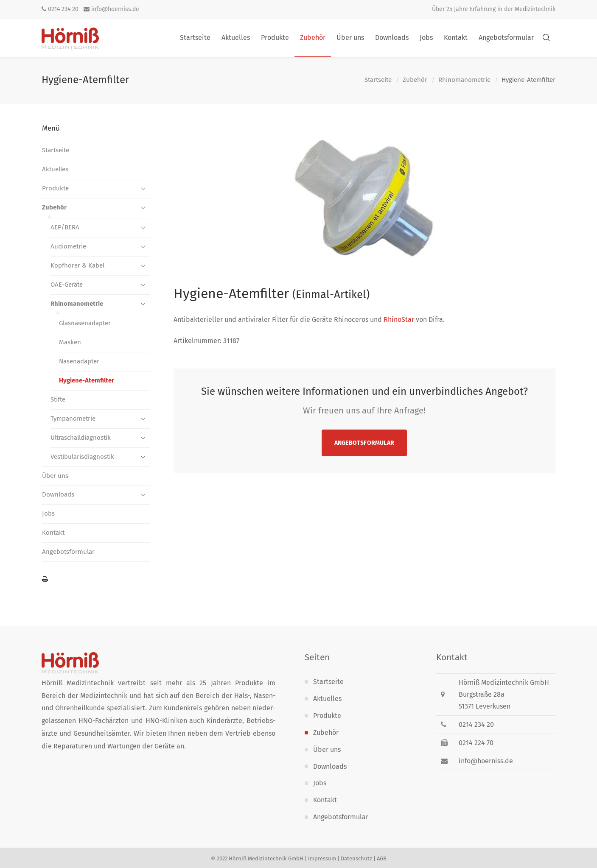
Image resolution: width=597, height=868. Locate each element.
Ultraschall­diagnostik (81, 438)
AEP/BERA (65, 227)
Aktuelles (55, 169)
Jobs (48, 514)
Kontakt (53, 533)
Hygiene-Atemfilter (87, 380)
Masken (70, 342)
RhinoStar (399, 320)
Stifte (58, 399)
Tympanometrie (73, 419)
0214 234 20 (60, 9)
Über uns (55, 476)
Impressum (322, 858)
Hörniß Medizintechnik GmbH (266, 858)
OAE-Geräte (67, 285)
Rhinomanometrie (464, 80)
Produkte (55, 188)
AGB (382, 858)
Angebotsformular (364, 443)
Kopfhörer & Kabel (77, 265)
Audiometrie (68, 246)
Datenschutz (356, 858)
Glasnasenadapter (85, 323)
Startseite (378, 80)
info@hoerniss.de (111, 9)
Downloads (58, 494)
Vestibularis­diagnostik (82, 457)
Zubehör (415, 80)
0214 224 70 (476, 743)
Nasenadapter (79, 361)
